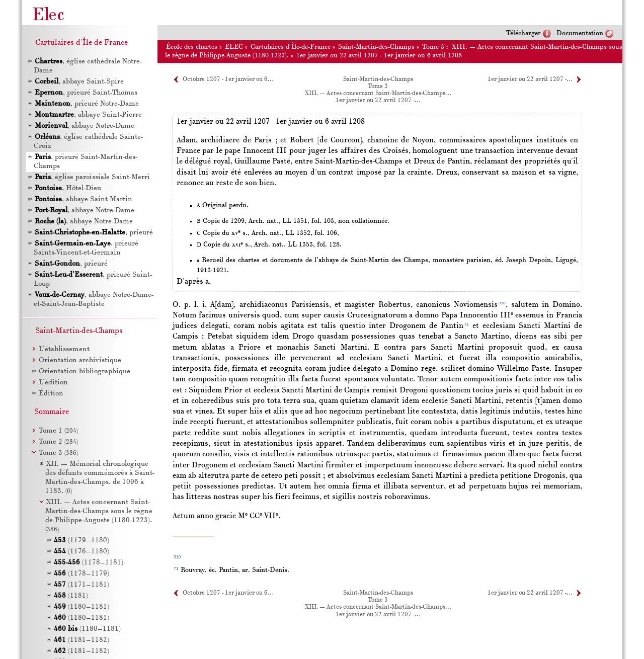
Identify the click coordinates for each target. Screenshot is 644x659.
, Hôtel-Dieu (67, 188)
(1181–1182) (82, 640)
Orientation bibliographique (85, 372)
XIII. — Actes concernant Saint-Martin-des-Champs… (378, 94)
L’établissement (64, 349)
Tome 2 (58, 442)
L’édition (53, 383)
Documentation (580, 33)
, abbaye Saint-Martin (83, 199)
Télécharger (524, 33)
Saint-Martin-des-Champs (376, 47)
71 (467, 325)
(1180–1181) (82, 607)
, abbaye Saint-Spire (79, 82)
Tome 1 (58, 431)
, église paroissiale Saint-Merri (92, 177)
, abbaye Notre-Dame (84, 126)
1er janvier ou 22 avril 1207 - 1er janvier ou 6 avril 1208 (379, 56)
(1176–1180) (82, 552)
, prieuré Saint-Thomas (86, 93)
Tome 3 (433, 47)
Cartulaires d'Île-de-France (291, 47)
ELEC (234, 47)
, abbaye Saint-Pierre (88, 115)
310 (502, 303)
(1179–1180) (82, 541)
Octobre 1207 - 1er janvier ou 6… (228, 79)
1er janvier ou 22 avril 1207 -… (530, 79)
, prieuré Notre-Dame (86, 104)
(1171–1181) (82, 585)
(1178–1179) (82, 574)
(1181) (71, 596)
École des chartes (192, 47)
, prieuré (93, 233)
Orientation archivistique (80, 360)
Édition (51, 394)
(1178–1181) (89, 563)
